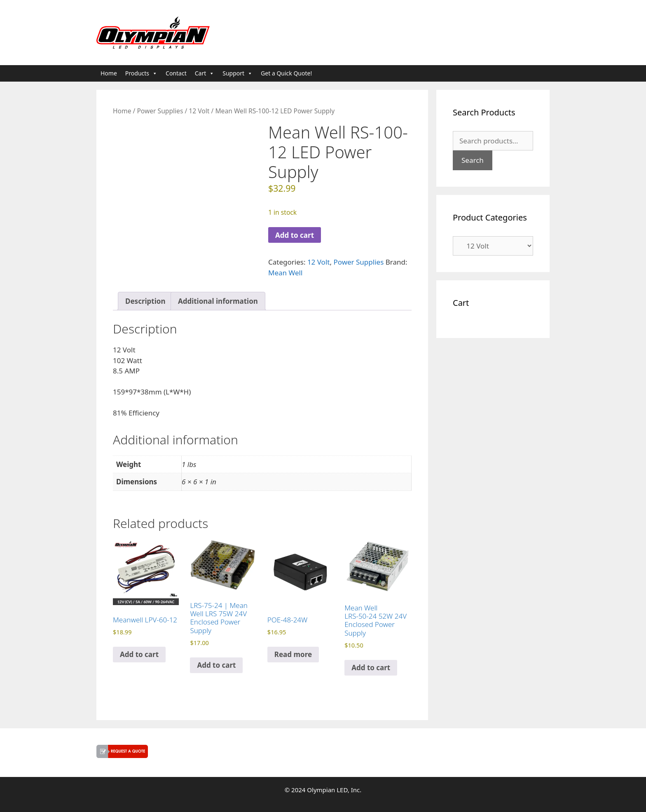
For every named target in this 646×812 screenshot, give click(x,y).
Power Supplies (160, 111)
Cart (205, 73)
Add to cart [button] (139, 654)
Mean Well (285, 273)
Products (141, 73)
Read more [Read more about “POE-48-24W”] (293, 654)
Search (473, 160)
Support (238, 73)
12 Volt (199, 111)
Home (109, 73)
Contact (176, 73)
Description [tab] (145, 301)
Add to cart (295, 235)
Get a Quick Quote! (286, 73)
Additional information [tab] (218, 301)
